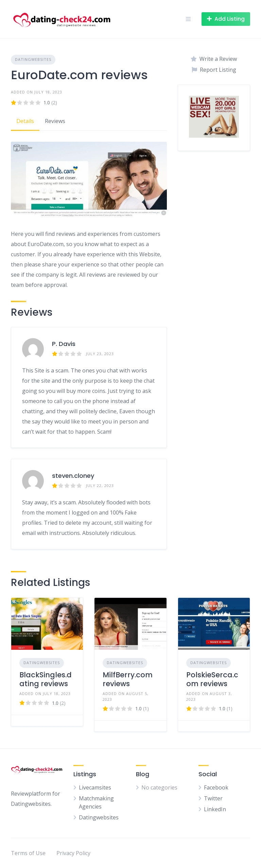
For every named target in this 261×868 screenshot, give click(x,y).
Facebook (216, 787)
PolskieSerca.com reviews (212, 679)
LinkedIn (215, 809)
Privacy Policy (73, 853)
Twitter (213, 798)
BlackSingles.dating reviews (46, 679)
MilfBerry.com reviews (128, 679)
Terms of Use (28, 853)
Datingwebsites (33, 59)
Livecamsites (95, 787)
